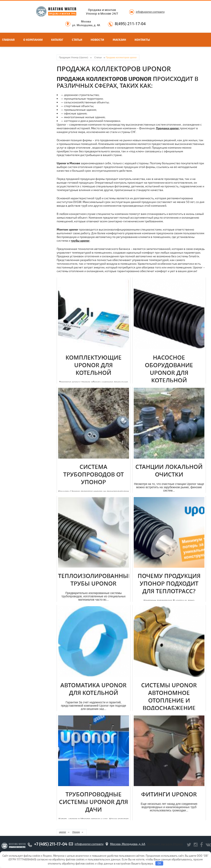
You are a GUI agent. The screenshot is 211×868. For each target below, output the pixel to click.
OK (159, 863)
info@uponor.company (150, 12)
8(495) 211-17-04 (130, 24)
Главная (8, 40)
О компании (33, 40)
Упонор (76, 832)
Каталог (57, 40)
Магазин (119, 40)
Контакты (142, 40)
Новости (97, 40)
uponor (62, 832)
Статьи (77, 40)
